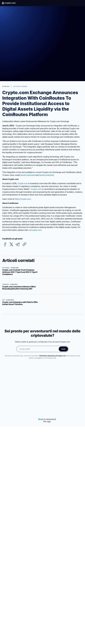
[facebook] (5, 244)
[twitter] (11, 244)
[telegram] (18, 244)
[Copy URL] (24, 244)
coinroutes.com (35, 230)
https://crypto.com (23, 199)
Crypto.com (22, 183)
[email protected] (46, 175)
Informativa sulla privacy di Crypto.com (52, 356)
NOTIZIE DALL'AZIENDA (20, 86)
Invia (63, 349)
